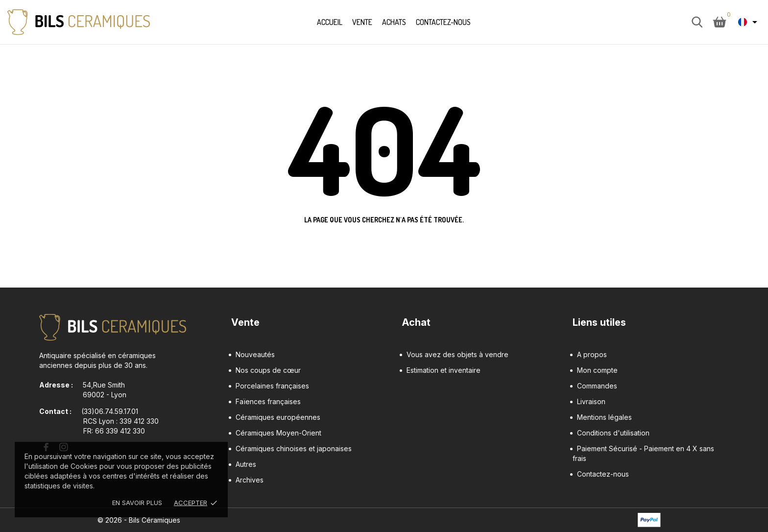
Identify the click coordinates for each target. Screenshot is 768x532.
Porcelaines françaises (272, 386)
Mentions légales (604, 417)
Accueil (330, 22)
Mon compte (597, 370)
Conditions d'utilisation (613, 433)
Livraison (591, 401)
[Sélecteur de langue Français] (749, 22)
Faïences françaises (268, 401)
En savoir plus (137, 503)
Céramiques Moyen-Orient (278, 433)
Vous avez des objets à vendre (457, 354)
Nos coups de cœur (268, 370)
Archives (250, 480)
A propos (592, 354)
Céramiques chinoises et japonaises (294, 448)
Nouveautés (255, 354)
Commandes (597, 386)
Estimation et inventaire (444, 370)
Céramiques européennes (278, 417)
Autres (246, 464)
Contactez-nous (443, 22)
